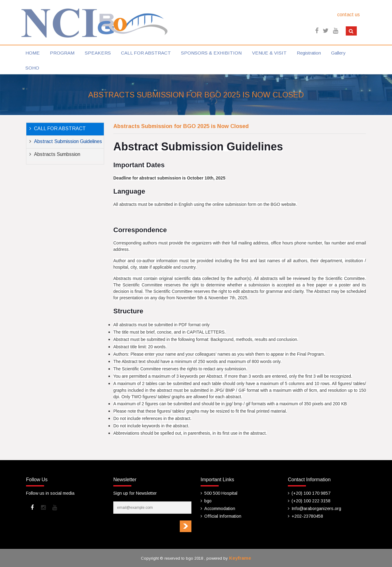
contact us (349, 15)
